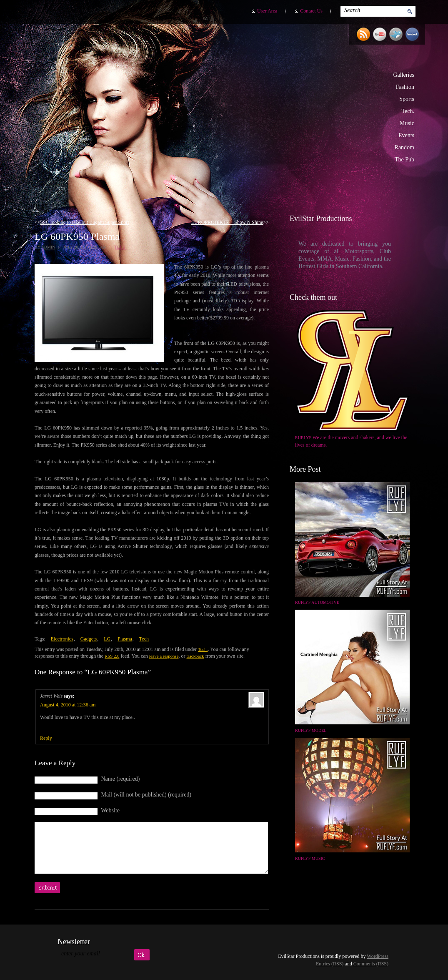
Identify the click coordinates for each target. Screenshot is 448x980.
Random (404, 147)
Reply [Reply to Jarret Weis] (46, 738)
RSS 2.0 (112, 656)
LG (107, 639)
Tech (144, 639)
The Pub (404, 160)
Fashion (405, 87)
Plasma (125, 639)
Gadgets (89, 639)
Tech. (408, 111)
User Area (267, 11)
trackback (195, 656)
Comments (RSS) (371, 964)
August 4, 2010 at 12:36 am (68, 705)
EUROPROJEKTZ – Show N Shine (227, 222)
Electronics (62, 639)
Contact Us (311, 11)
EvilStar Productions (275, 109)
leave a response (164, 656)
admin (48, 247)
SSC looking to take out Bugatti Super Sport (85, 222)
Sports (407, 99)
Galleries (404, 75)
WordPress (378, 956)
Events (406, 135)
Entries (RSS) (330, 964)
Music (407, 123)
